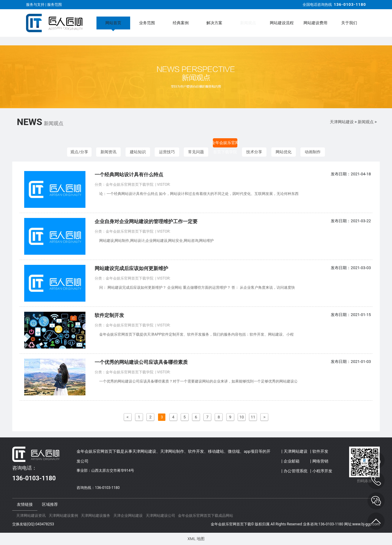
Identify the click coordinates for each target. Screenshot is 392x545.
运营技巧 (167, 152)
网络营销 (320, 461)
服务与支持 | (37, 5)
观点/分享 (79, 152)
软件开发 (320, 451)
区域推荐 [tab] (50, 504)
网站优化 (284, 152)
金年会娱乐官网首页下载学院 (225, 144)
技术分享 (254, 152)
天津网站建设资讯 (31, 516)
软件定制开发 (109, 315)
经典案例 (181, 23)
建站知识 (138, 152)
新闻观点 (248, 23)
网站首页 (113, 23)
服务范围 (55, 5)
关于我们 (349, 23)
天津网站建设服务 (96, 516)
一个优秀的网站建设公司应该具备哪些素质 (141, 362)
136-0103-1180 (350, 4)
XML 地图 (196, 539)
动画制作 (313, 152)
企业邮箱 (292, 461)
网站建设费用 (315, 23)
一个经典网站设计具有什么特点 (129, 175)
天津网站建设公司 (160, 516)
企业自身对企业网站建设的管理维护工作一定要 (146, 221)
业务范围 (147, 23)
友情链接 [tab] (25, 504)
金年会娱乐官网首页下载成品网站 (205, 516)
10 (242, 417)
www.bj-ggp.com (366, 524)
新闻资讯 (108, 152)
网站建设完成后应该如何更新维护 (131, 268)
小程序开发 (322, 471)
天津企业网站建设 (128, 516)
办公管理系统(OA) (296, 472)
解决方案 (214, 23)
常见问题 (196, 152)
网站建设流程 (282, 23)
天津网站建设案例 (63, 516)
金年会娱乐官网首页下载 (231, 524)
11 (253, 417)
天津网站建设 (342, 122)
